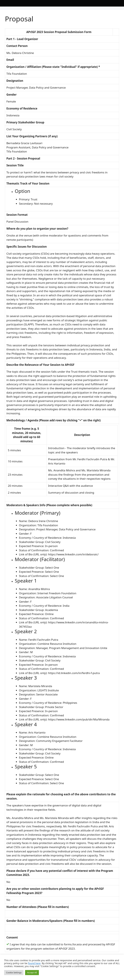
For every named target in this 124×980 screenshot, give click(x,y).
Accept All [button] (32, 972)
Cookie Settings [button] (14, 972)
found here (34, 963)
